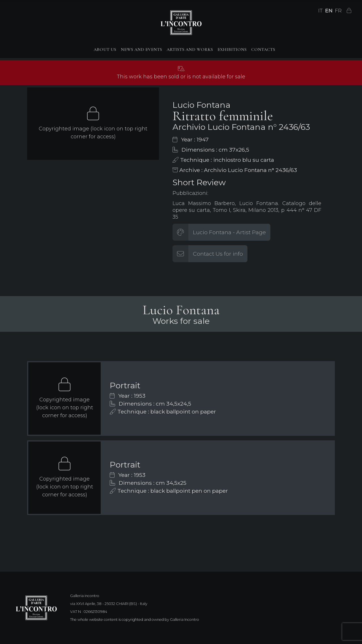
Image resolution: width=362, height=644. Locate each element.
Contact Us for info (218, 254)
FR (338, 11)
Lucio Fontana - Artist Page (229, 232)
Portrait (125, 385)
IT (320, 11)
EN (329, 11)
